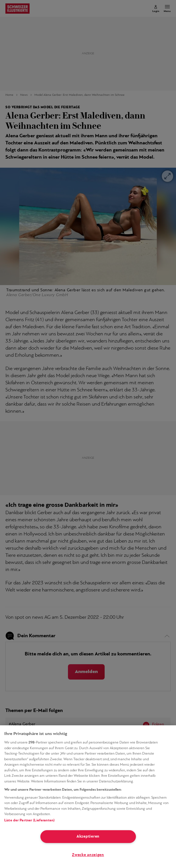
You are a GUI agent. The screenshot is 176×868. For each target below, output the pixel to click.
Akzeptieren (88, 837)
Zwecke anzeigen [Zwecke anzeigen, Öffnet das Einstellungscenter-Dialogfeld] (88, 855)
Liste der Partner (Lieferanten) (29, 820)
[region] (88, 797)
